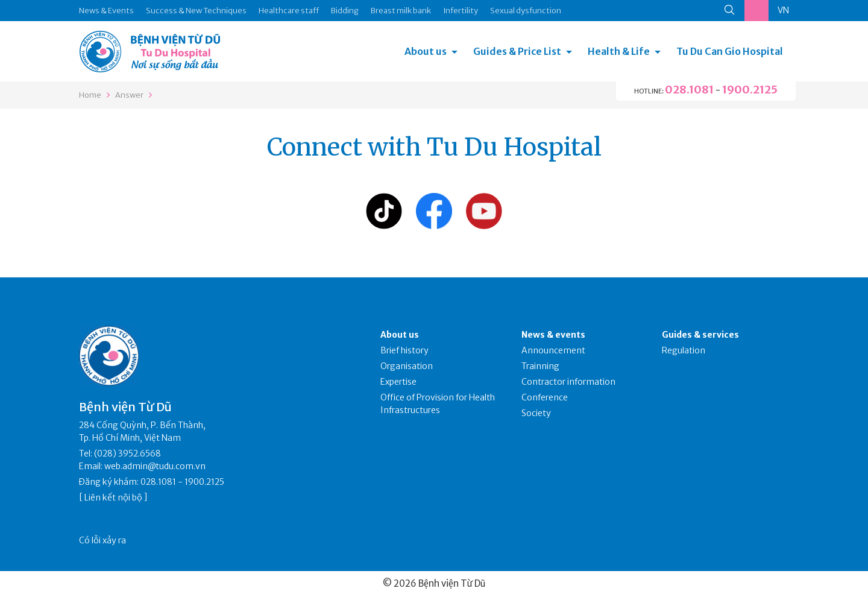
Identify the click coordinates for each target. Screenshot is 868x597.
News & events (553, 335)
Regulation (684, 350)
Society (536, 413)
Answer (129, 95)
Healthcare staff (289, 11)
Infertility (461, 11)
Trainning (540, 366)
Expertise (398, 382)
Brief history (404, 350)
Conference (545, 397)
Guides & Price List (517, 51)
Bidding (345, 11)
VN (783, 10)
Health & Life (619, 51)
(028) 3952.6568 (127, 453)
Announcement (553, 350)
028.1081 (689, 90)
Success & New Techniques (196, 11)
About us (426, 51)
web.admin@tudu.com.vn (155, 466)
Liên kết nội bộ (113, 497)
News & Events (106, 11)
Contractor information (568, 382)
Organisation (407, 366)
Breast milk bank (401, 11)
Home (90, 95)
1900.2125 (750, 90)
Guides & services (700, 335)
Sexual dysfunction (526, 11)
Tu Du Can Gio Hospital (730, 51)
